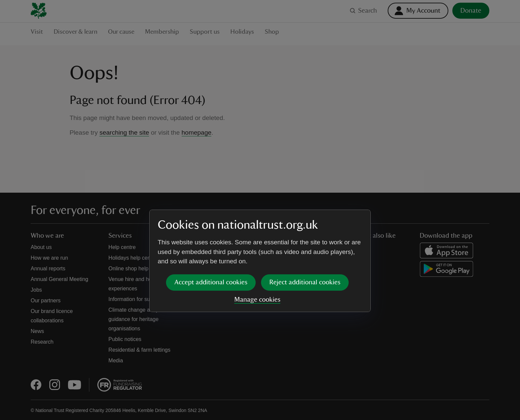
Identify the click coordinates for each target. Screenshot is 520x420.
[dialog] (260, 210)
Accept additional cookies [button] (211, 231)
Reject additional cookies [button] (305, 231)
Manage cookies (257, 249)
